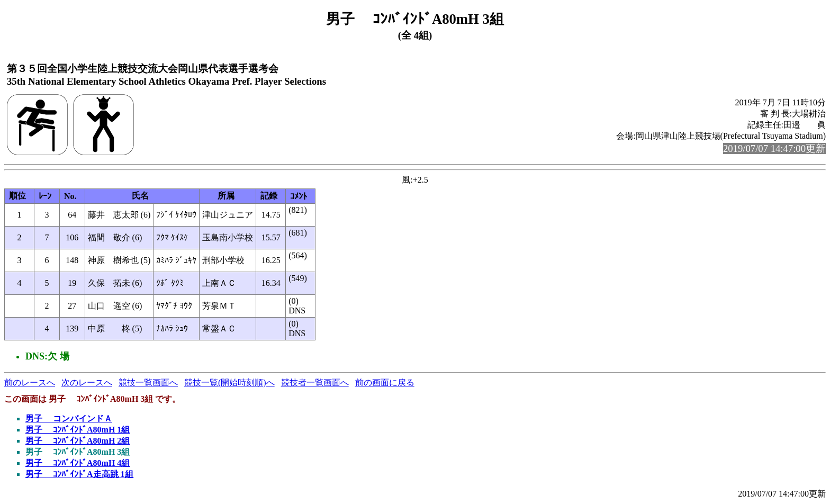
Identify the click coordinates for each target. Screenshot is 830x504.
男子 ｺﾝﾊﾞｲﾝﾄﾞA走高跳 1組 (79, 474)
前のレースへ (30, 382)
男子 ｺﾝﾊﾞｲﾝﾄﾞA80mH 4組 (78, 463)
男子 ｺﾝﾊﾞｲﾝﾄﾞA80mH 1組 (78, 430)
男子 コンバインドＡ (69, 418)
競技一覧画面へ (148, 382)
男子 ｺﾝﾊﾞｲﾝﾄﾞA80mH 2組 (78, 441)
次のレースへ (87, 382)
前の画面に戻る (385, 382)
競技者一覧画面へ (315, 382)
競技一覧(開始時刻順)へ (229, 382)
